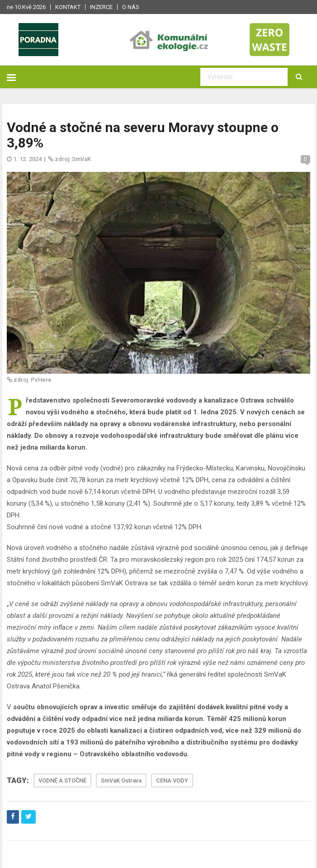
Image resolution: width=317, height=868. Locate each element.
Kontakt (68, 7)
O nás (131, 7)
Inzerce (101, 7)
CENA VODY (172, 780)
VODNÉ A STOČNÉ (62, 780)
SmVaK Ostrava (121, 780)
